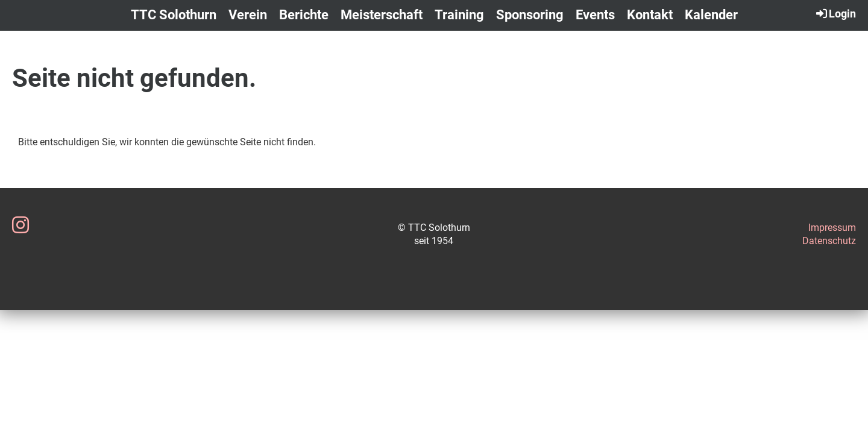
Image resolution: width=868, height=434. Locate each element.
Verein (248, 15)
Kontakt (650, 15)
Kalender (711, 15)
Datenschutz (829, 241)
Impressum (832, 228)
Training (459, 15)
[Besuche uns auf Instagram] (20, 225)
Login (835, 13)
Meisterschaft (382, 15)
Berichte (304, 15)
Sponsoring (530, 15)
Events (595, 15)
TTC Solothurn (174, 15)
